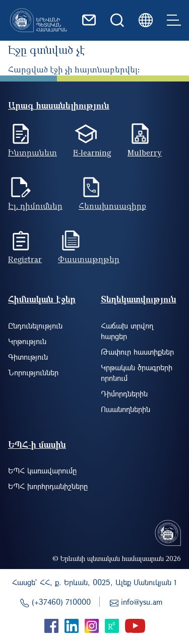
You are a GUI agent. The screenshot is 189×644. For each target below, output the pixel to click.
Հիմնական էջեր (42, 299)
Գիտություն (28, 357)
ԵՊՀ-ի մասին (37, 445)
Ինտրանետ (33, 152)
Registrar (25, 259)
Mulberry (145, 152)
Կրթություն (27, 341)
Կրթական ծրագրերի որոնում (137, 373)
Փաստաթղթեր (89, 259)
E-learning (92, 152)
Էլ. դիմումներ (35, 206)
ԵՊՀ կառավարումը (42, 470)
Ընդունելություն (35, 326)
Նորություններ (33, 372)
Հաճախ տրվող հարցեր (127, 331)
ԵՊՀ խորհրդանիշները (48, 486)
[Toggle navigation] (174, 20)
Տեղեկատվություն (139, 299)
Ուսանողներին (125, 409)
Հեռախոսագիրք (112, 206)
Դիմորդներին (124, 393)
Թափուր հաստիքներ (137, 352)
